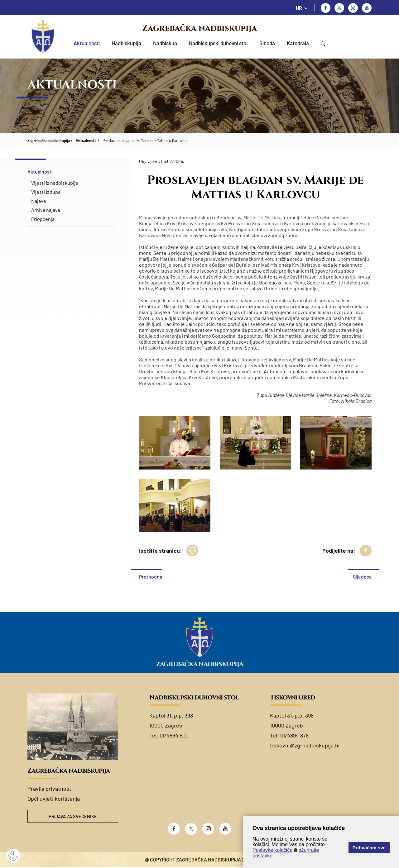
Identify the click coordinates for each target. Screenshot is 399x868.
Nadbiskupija (126, 43)
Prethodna (151, 577)
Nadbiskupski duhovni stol (218, 43)
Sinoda (267, 43)
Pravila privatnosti (50, 789)
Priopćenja (43, 219)
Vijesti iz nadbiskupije (55, 183)
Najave (39, 201)
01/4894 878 (294, 735)
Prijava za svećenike (73, 817)
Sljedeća (362, 577)
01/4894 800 (174, 735)
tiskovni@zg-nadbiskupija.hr (305, 745)
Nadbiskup (165, 43)
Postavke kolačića (272, 850)
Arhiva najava (46, 210)
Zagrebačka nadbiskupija (199, 28)
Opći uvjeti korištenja (54, 799)
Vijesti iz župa (46, 192)
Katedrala (298, 43)
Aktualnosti (87, 43)
